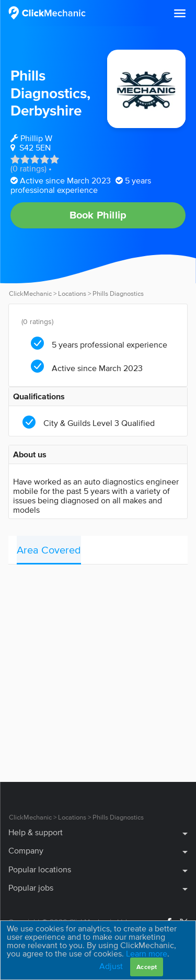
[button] (180, 14)
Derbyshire (46, 110)
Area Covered (49, 550)
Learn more (147, 953)
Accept (147, 967)
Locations (72, 293)
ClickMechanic (30, 293)
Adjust (111, 966)
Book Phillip (98, 215)
